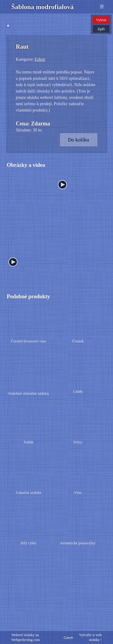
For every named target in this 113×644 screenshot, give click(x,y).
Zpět (101, 29)
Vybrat (101, 20)
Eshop (40, 124)
